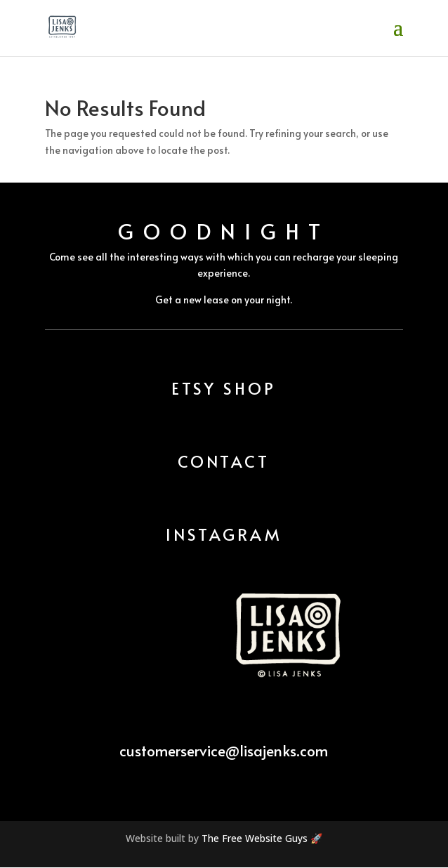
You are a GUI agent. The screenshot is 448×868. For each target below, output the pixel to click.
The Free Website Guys (255, 838)
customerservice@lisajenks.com (224, 750)
